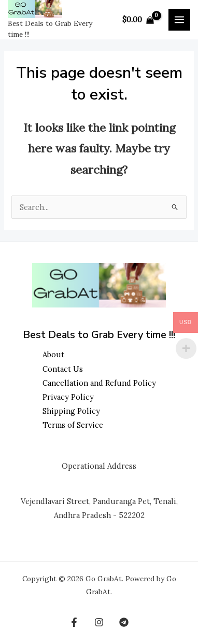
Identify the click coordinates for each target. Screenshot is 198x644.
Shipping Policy (71, 411)
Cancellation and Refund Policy (99, 383)
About (53, 354)
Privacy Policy (68, 397)
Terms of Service (73, 425)
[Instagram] (99, 622)
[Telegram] (124, 622)
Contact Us (63, 369)
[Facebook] (74, 622)
